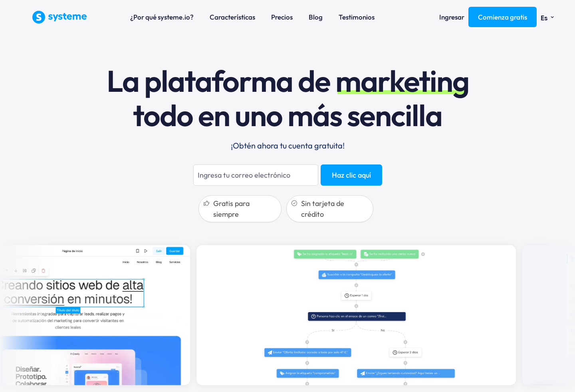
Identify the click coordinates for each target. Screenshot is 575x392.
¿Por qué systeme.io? (162, 17)
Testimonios (357, 17)
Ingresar (452, 17)
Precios (282, 17)
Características (232, 17)
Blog (316, 17)
